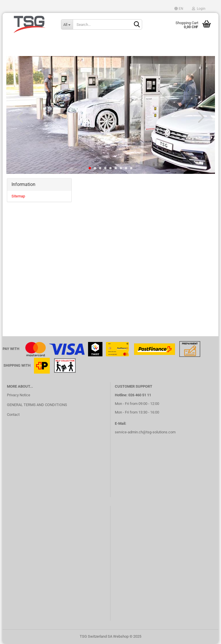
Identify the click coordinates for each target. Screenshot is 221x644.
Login (199, 9)
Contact (13, 415)
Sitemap (18, 196)
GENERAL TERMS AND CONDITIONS (37, 405)
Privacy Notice (19, 395)
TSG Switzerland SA (96, 636)
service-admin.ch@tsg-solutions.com (145, 432)
